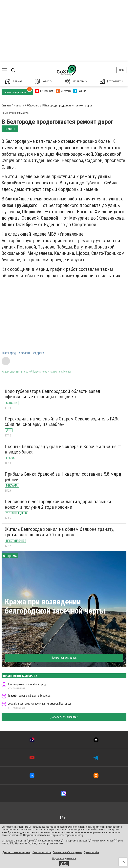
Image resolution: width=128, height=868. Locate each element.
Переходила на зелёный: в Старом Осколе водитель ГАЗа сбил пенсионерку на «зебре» (62, 422)
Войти (121, 70)
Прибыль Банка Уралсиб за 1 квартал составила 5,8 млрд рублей (63, 477)
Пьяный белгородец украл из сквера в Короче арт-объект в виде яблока (63, 449)
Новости (44, 81)
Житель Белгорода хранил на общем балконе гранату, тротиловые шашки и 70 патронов (59, 532)
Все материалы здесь (64, 658)
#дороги (39, 353)
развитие (71, 859)
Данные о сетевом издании (16, 852)
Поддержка (58, 859)
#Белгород (9, 353)
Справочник (76, 81)
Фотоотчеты (111, 81)
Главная (14, 81)
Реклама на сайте (42, 852)
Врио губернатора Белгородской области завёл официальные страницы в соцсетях (52, 394)
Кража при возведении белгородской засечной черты (55, 606)
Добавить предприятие (64, 717)
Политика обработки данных (67, 852)
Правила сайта (92, 852)
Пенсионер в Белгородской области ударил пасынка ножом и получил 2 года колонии (58, 504)
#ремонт (24, 353)
